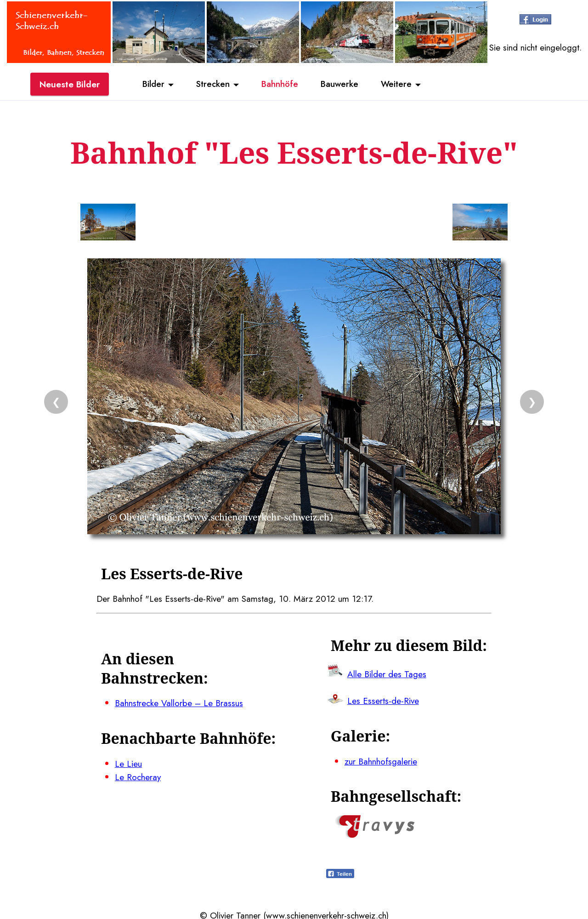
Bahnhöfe (280, 84)
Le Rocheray (138, 776)
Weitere (398, 84)
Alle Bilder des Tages (387, 673)
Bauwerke (340, 84)
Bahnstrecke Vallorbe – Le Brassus (179, 702)
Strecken (212, 84)
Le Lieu (128, 762)
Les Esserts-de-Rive (383, 700)
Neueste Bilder (70, 84)
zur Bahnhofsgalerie (381, 759)
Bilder (152, 84)
